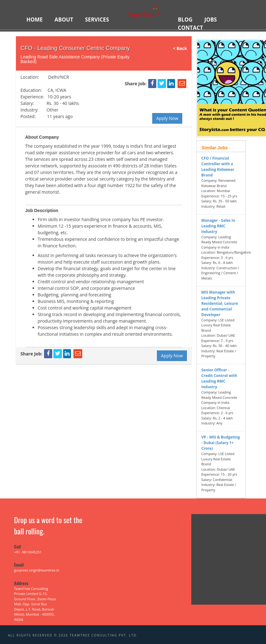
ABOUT (64, 20)
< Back (182, 48)
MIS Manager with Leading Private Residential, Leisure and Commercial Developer (220, 303)
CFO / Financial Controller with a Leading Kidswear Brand (218, 167)
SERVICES (97, 20)
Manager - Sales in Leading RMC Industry (218, 226)
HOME (35, 20)
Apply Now (167, 118)
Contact (190, 28)
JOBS (211, 20)
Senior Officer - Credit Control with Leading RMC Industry (219, 378)
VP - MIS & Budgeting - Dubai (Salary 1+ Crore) (221, 443)
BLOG (185, 20)
